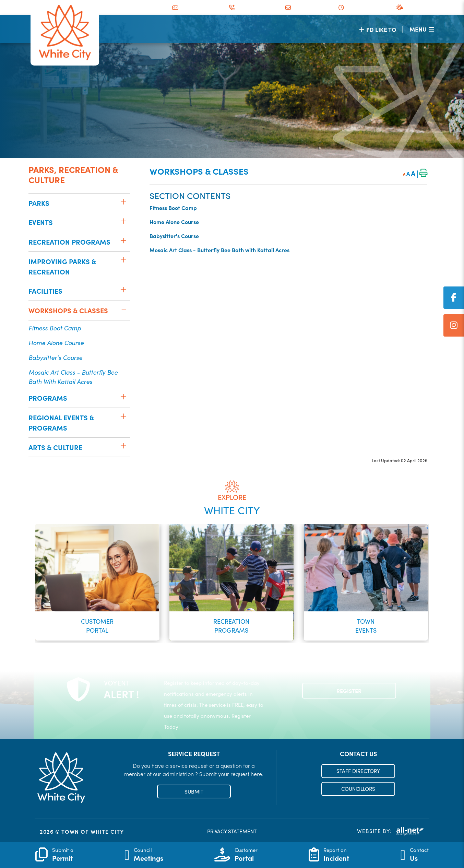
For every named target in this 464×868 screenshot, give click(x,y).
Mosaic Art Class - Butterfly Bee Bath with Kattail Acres (219, 250)
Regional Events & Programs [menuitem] (61, 423)
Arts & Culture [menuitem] (55, 447)
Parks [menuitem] (39, 203)
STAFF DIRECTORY (358, 771)
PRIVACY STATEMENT (232, 831)
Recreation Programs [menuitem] (69, 242)
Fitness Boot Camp (173, 208)
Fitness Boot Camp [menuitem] (55, 328)
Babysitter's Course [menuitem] (55, 357)
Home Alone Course (174, 222)
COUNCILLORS (358, 789)
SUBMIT (194, 791)
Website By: (391, 831)
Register (349, 691)
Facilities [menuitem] (45, 291)
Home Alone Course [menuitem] (56, 343)
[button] (123, 202)
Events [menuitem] (41, 222)
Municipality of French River (65, 33)
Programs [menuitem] (48, 398)
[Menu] (422, 29)
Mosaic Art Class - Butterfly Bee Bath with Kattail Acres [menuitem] (73, 377)
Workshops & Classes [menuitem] (68, 310)
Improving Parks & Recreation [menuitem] (62, 266)
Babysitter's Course (174, 236)
